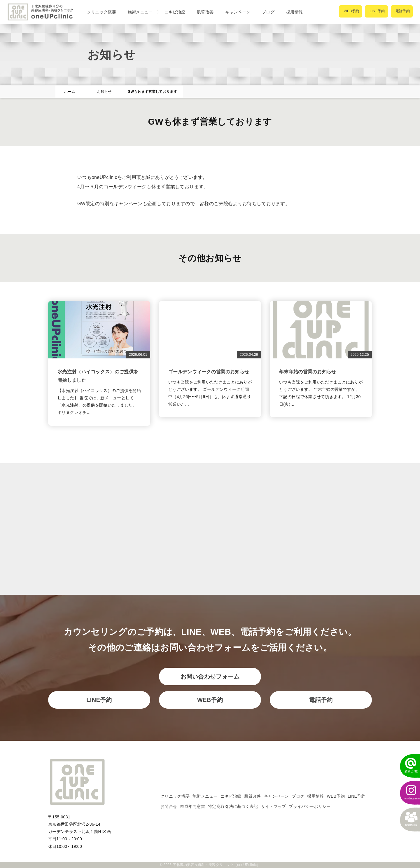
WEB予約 (210, 700)
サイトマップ (274, 806)
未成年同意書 (192, 806)
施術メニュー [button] (140, 12)
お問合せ (169, 806)
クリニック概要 (101, 12)
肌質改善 (205, 12)
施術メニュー (205, 796)
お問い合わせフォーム (210, 677)
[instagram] (407, 793)
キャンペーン (238, 12)
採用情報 (294, 12)
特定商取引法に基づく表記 (233, 806)
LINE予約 (99, 700)
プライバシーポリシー (310, 806)
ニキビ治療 (175, 12)
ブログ (268, 12)
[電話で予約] (402, 11)
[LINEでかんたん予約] (407, 766)
